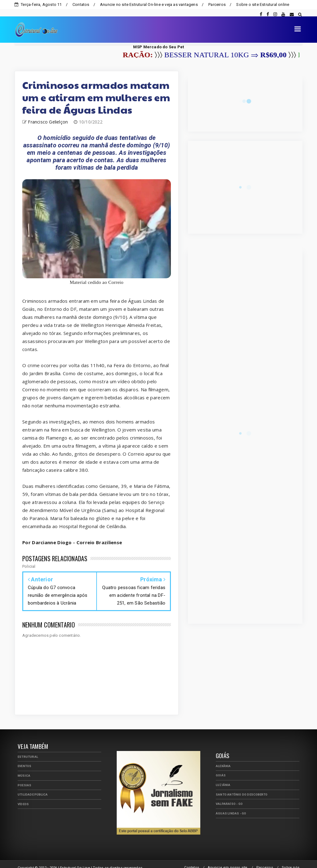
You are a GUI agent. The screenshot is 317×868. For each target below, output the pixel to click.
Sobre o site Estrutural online (263, 4)
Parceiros (217, 4)
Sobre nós (291, 860)
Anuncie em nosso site (228, 860)
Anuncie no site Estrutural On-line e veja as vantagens (149, 4)
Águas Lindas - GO (231, 806)
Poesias (24, 778)
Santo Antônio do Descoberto (242, 787)
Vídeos (23, 797)
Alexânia (223, 759)
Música (24, 768)
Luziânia (223, 778)
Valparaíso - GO (229, 797)
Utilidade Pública (33, 787)
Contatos (81, 4)
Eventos (24, 759)
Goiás (221, 768)
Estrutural (28, 750)
